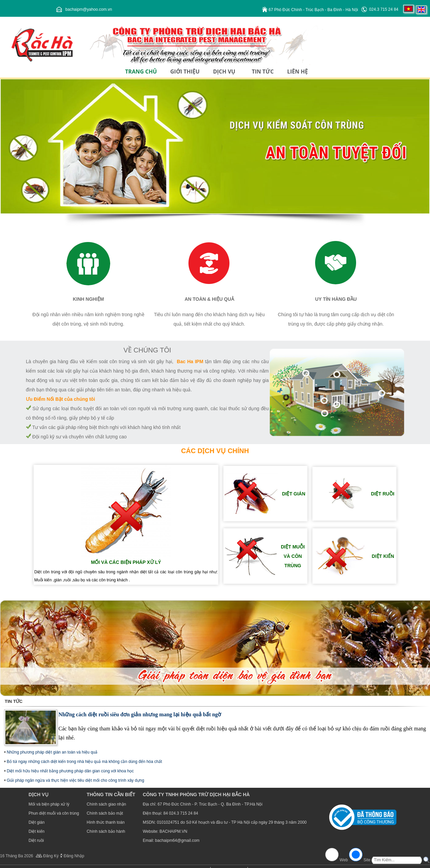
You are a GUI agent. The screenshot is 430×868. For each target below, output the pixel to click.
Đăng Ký (51, 856)
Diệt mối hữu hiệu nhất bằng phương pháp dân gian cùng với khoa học (70, 771)
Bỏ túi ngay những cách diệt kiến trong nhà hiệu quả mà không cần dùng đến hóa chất (84, 762)
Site (367, 860)
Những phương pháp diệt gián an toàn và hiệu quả (52, 752)
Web (344, 860)
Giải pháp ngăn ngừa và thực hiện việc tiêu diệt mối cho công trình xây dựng (75, 780)
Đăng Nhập (74, 856)
